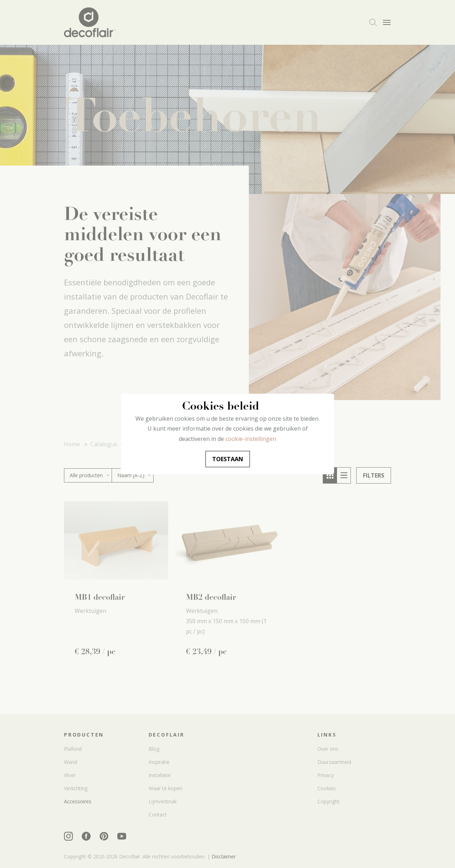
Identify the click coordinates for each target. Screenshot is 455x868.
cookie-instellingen (251, 439)
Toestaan (228, 459)
